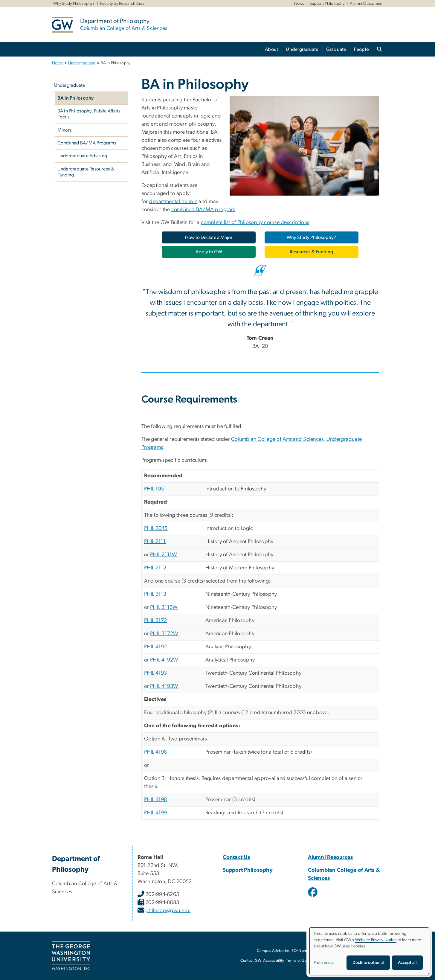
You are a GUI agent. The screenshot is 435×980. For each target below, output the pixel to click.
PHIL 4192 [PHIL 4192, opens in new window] (156, 647)
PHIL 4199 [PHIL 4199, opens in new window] (156, 813)
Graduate (336, 49)
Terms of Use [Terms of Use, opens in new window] (297, 961)
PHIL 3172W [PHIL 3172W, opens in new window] (164, 634)
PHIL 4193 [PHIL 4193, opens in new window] (156, 673)
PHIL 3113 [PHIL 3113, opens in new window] (155, 594)
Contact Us (236, 857)
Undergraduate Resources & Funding (86, 172)
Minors (65, 130)
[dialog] (369, 951)
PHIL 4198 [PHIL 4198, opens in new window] (156, 752)
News (299, 4)
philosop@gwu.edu (168, 911)
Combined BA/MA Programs (87, 143)
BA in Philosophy (76, 98)
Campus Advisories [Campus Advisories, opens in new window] (273, 951)
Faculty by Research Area (122, 4)
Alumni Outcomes (366, 4)
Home (58, 63)
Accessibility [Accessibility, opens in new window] (274, 961)
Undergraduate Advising (82, 156)
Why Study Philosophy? (74, 4)
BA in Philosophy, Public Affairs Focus (89, 114)
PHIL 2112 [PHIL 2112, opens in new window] (155, 568)
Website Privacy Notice (376, 940)
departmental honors (173, 202)
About (271, 49)
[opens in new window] (313, 897)
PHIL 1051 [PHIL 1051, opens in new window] (155, 489)
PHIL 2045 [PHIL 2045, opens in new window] (156, 528)
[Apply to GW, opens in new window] (209, 252)
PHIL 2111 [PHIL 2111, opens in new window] (155, 542)
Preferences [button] (324, 963)
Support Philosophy (327, 4)
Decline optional (368, 963)
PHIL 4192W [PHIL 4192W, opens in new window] (164, 660)
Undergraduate (302, 49)
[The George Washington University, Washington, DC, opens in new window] (71, 956)
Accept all (407, 963)
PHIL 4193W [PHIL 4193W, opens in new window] (164, 686)
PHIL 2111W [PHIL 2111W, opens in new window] (164, 555)
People (361, 49)
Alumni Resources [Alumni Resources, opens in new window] (331, 857)
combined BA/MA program (203, 210)
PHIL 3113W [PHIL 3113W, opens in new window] (164, 607)
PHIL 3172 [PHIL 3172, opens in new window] (156, 621)
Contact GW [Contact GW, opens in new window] (251, 961)
